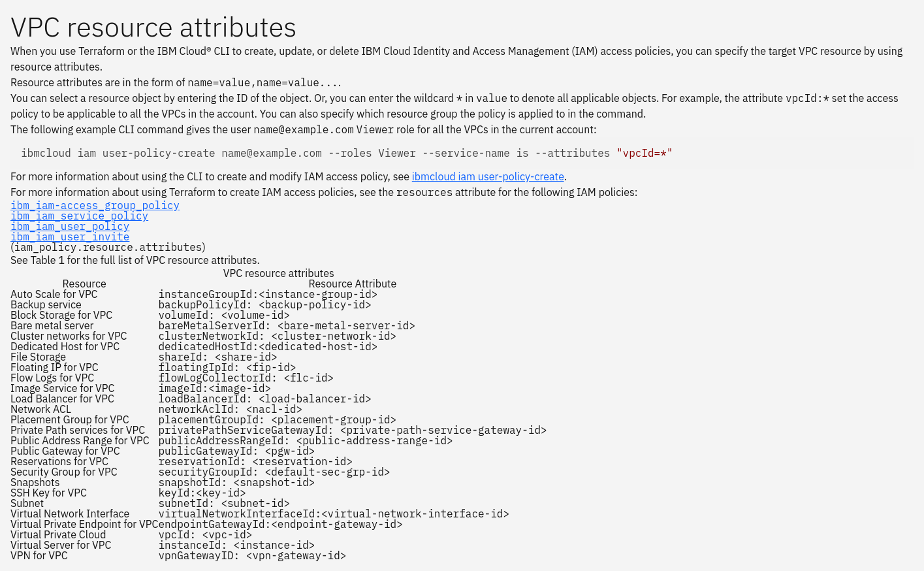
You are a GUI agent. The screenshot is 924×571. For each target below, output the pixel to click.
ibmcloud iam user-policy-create (488, 176)
